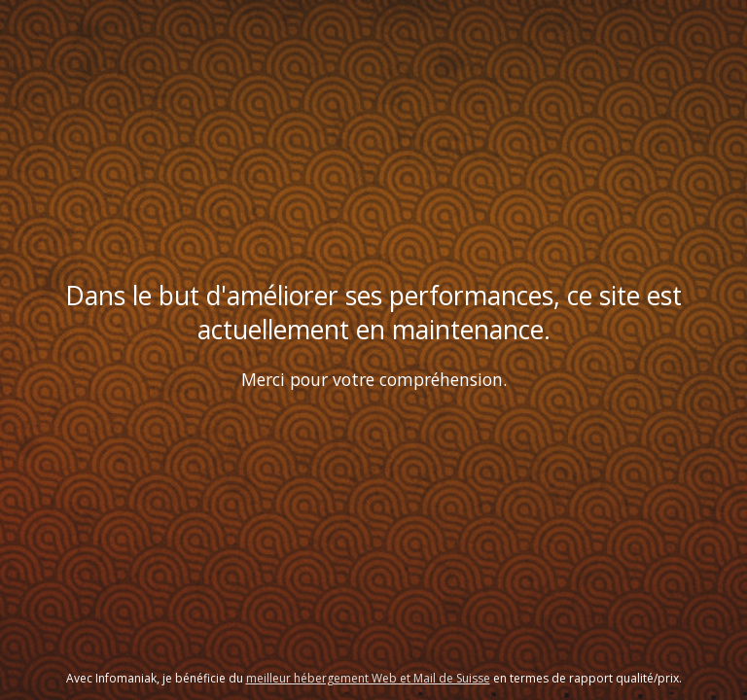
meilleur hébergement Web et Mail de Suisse (368, 678)
